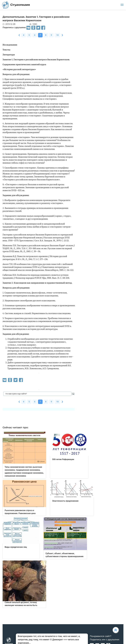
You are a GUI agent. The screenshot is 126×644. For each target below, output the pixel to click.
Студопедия (16, 5)
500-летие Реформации (63, 459)
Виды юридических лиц (16, 547)
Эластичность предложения (65, 501)
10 (57, 35)
